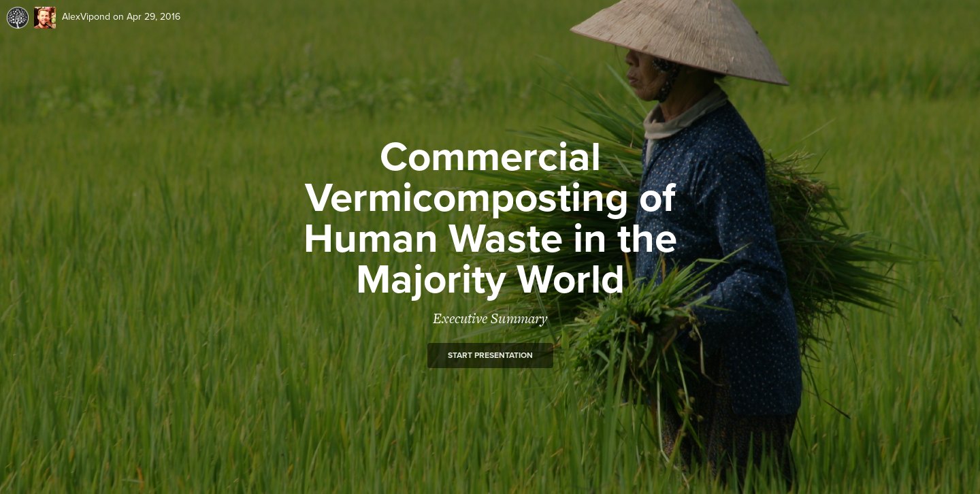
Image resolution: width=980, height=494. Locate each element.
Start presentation (490, 355)
